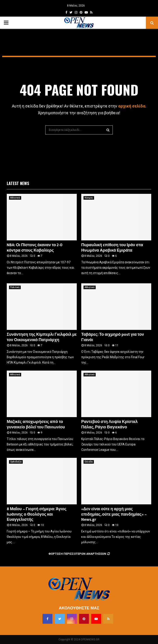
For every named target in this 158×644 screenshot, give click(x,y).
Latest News (18, 183)
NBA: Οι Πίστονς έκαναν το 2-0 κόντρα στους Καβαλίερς (35, 248)
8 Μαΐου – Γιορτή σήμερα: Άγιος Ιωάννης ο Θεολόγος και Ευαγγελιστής (37, 514)
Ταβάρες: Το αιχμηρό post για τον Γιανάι (113, 337)
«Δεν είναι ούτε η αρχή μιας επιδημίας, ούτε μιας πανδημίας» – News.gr (114, 514)
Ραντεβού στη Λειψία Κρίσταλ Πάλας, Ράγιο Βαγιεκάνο (109, 424)
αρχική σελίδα (132, 106)
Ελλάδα (89, 462)
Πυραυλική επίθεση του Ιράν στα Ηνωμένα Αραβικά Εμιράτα (112, 248)
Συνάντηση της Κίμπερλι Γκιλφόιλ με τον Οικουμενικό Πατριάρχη (42, 337)
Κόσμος (89, 198)
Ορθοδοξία (16, 462)
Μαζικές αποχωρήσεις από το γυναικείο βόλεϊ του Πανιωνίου (36, 424)
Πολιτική (15, 287)
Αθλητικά (15, 198)
